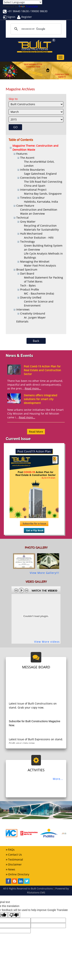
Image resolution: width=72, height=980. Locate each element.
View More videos (47, 642)
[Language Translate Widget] (23, 2)
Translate (28, 6)
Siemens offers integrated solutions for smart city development (41, 399)
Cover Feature (25, 206)
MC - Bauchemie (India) (39, 293)
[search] (35, 29)
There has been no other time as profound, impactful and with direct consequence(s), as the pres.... (35, 385)
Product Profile (30, 289)
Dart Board (27, 273)
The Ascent (27, 158)
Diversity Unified (31, 297)
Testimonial (16, 859)
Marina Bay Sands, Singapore (43, 194)
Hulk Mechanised (31, 234)
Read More (36, 432)
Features (22, 154)
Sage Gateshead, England (40, 174)
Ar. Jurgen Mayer (35, 317)
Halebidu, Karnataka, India (41, 202)
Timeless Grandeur (32, 198)
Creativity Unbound (33, 313)
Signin (11, 17)
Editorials (22, 321)
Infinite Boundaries (32, 170)
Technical (22, 218)
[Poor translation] (14, 915)
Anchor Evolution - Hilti (39, 238)
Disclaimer (15, 864)
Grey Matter (28, 222)
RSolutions (33, 892)
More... (58, 779)
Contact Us (15, 855)
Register (27, 17)
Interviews (23, 309)
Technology (27, 242)
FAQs (11, 850)
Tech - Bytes (28, 285)
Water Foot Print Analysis (40, 265)
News (12, 869)
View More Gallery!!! (44, 573)
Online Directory (19, 874)
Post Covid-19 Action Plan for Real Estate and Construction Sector (42, 370)
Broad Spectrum (27, 269)
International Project (33, 190)
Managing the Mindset (35, 262)
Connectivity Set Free (34, 178)
